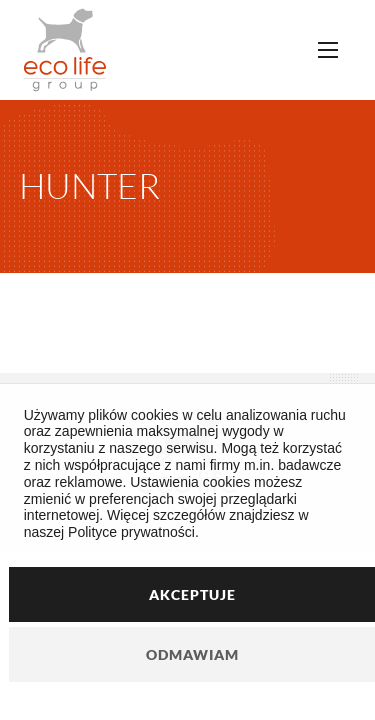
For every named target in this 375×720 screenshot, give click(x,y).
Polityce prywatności (131, 532)
